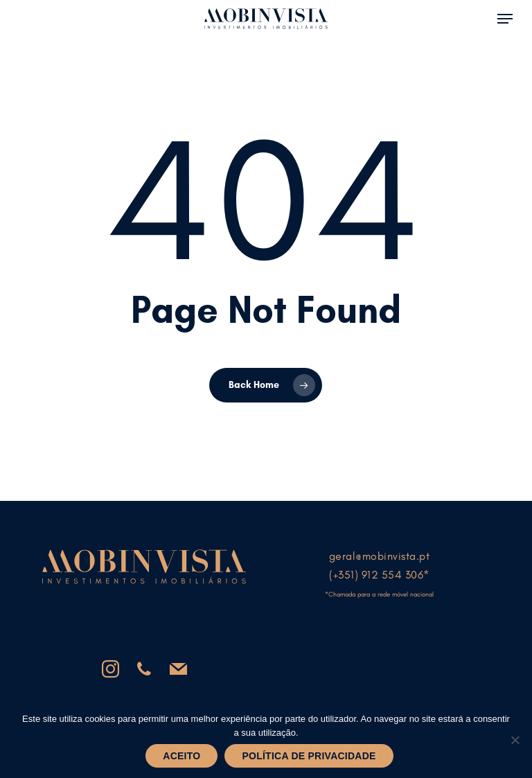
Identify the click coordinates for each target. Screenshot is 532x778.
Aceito (181, 756)
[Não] (515, 740)
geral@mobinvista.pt (380, 556)
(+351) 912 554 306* (379, 575)
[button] (505, 17)
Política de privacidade (309, 756)
